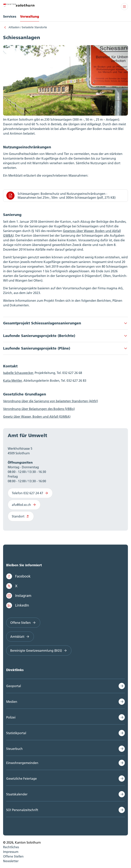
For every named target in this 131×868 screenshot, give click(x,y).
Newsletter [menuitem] (11, 861)
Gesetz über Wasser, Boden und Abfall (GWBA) (37, 417)
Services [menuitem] (10, 16)
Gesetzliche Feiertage (21, 779)
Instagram (19, 596)
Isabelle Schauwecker (18, 373)
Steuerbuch (14, 749)
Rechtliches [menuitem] (11, 847)
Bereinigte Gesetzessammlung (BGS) (39, 651)
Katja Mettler (12, 381)
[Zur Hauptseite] (19, 5)
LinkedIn (18, 605)
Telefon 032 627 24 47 (30, 493)
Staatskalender (17, 794)
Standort (21, 516)
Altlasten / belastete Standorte (28, 27)
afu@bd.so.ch (24, 505)
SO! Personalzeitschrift (22, 810)
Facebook (18, 576)
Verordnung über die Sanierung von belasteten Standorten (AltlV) (51, 401)
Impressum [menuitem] (11, 852)
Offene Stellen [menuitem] (13, 856)
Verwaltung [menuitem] (30, 16)
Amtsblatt (20, 637)
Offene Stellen (23, 623)
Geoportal (14, 686)
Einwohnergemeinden (22, 763)
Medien (12, 702)
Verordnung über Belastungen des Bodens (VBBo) (39, 409)
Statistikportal (16, 733)
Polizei (11, 717)
